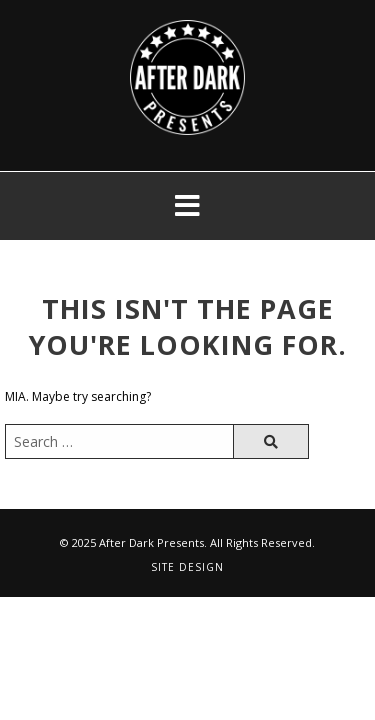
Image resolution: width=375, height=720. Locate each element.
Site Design (187, 567)
